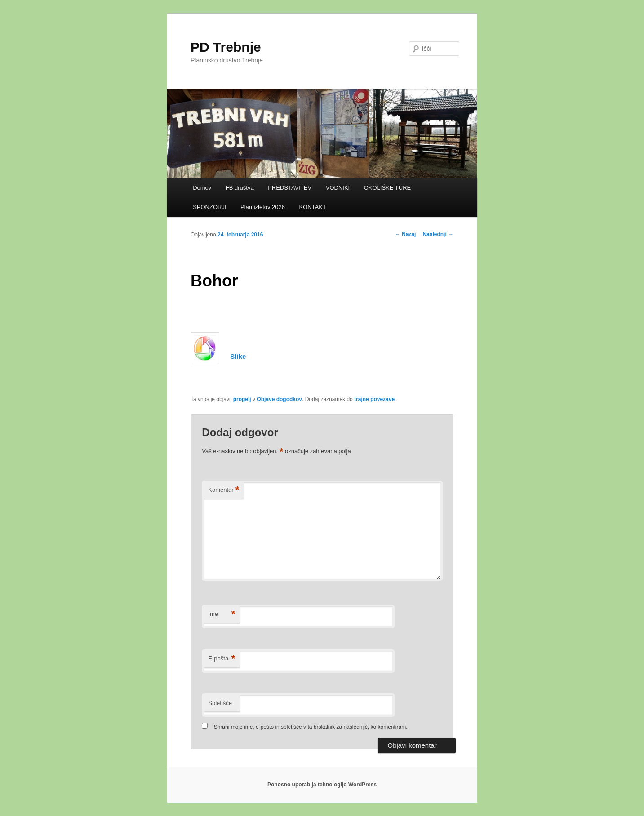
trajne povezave (374, 399)
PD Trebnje (226, 47)
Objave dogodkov (279, 399)
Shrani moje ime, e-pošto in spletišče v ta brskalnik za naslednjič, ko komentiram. (311, 727)
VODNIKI (338, 188)
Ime (222, 614)
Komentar (224, 490)
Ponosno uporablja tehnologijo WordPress (322, 785)
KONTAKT (313, 207)
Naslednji (438, 234)
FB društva (240, 188)
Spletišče (220, 703)
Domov (202, 188)
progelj (242, 399)
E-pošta (222, 659)
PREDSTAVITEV (290, 188)
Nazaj (406, 234)
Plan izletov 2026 (263, 207)
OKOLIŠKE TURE (388, 188)
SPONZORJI (209, 207)
